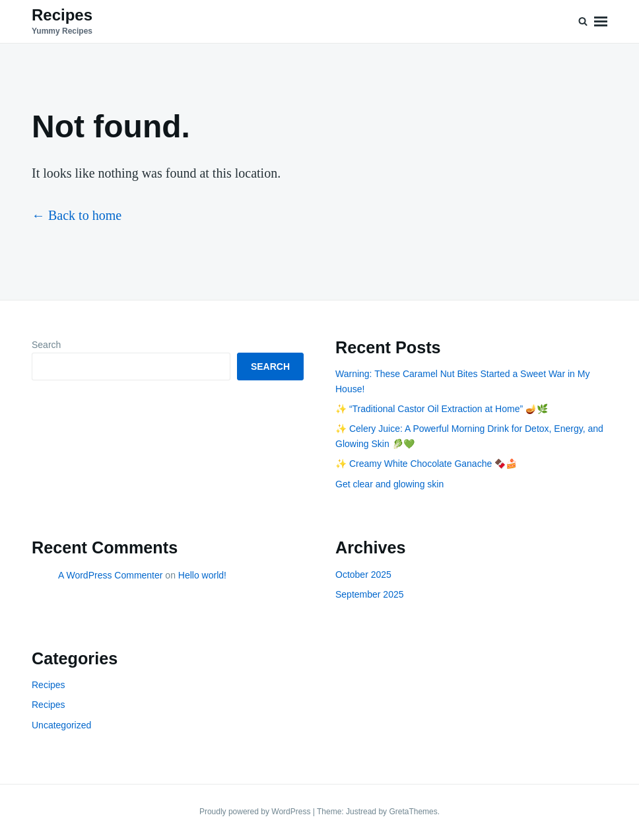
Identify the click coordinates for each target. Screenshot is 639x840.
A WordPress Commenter (110, 575)
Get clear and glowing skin (389, 484)
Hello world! (202, 575)
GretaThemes (413, 812)
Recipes (62, 15)
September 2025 (370, 594)
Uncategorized (61, 725)
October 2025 (363, 575)
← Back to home (77, 215)
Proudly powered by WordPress (256, 812)
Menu (601, 21)
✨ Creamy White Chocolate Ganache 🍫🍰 (426, 464)
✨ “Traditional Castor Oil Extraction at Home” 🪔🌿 (442, 409)
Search (46, 345)
